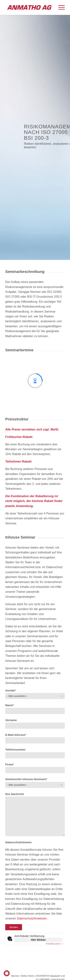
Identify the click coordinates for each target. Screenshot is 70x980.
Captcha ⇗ (54, 944)
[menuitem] (60, 7)
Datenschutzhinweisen (32, 918)
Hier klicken (38, 940)
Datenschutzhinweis (18, 842)
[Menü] (60, 7)
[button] (7, 973)
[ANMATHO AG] (29, 7)
